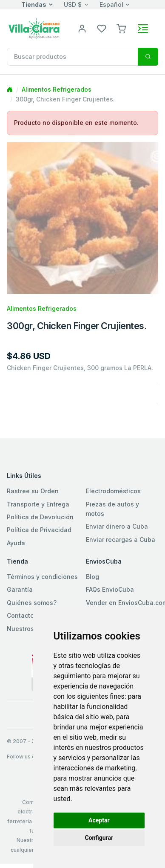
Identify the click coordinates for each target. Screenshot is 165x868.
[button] (121, 28)
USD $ (73, 4)
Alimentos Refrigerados (57, 89)
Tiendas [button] (34, 4)
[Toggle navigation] (143, 29)
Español (111, 4)
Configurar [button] (99, 838)
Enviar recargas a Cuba (121, 540)
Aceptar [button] (99, 820)
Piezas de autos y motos (112, 509)
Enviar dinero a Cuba (117, 526)
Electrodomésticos (113, 491)
